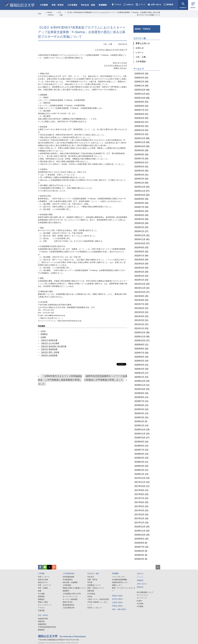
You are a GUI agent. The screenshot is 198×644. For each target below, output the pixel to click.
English (139, 601)
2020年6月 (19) (141, 357)
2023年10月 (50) (142, 195)
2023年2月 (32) (141, 227)
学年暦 (90, 582)
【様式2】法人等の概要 (50, 343)
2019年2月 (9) (141, 421)
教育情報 (41, 596)
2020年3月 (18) (141, 369)
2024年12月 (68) (142, 138)
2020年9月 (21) (141, 345)
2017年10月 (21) (142, 486)
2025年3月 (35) (141, 126)
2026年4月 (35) (141, 74)
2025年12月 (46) (142, 90)
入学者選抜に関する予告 (72, 594)
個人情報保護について (145, 592)
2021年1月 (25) (141, 328)
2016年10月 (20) (142, 535)
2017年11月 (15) (142, 482)
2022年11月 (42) (142, 239)
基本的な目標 (43, 580)
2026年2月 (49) (141, 82)
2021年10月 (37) (142, 292)
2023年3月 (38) (141, 223)
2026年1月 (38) (141, 86)
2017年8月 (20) (141, 494)
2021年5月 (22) (141, 312)
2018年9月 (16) (141, 442)
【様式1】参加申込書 (49, 340)
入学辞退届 (67, 585)
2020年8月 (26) (141, 349)
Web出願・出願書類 (70, 582)
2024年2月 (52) (141, 179)
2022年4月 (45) (141, 268)
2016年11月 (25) (142, 531)
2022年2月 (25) (141, 276)
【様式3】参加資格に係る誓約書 (53, 346)
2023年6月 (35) (141, 211)
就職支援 (91, 591)
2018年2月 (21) (141, 470)
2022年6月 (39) (141, 260)
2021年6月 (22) (141, 308)
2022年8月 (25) (141, 252)
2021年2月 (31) (141, 324)
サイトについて (143, 595)
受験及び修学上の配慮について (74, 588)
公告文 (43, 331)
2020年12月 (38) (142, 332)
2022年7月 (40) (141, 256)
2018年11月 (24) (142, 434)
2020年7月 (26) (141, 353)
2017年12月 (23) (142, 478)
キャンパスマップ (45, 605)
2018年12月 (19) (142, 430)
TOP (40, 14)
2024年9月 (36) (141, 150)
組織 (40, 591)
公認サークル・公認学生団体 (98, 599)
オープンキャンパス (70, 596)
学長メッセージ (44, 577)
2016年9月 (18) (141, 539)
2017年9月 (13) (141, 490)
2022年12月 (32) (142, 235)
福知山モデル (43, 582)
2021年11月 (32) (142, 288)
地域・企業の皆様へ (120, 609)
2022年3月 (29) (141, 272)
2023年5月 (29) (141, 215)
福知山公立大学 (19, 5)
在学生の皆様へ (118, 599)
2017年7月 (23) (141, 498)
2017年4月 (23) (141, 510)
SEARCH (183, 8)
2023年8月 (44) (141, 203)
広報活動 (41, 610)
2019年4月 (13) (141, 413)
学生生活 (91, 577)
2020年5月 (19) (141, 361)
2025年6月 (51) (141, 114)
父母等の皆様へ (118, 602)
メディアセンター (119, 577)
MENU (193, 6)
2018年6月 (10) (141, 454)
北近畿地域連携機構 (120, 580)
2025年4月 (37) (141, 122)
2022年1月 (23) (141, 280)
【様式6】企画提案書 (49, 355)
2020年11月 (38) (142, 337)
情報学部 (41, 621)
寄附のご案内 (43, 602)
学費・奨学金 (92, 580)
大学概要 (44, 5)
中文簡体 (140, 604)
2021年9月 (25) (141, 296)
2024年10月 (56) (142, 146)
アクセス (117, 5)
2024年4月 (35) (141, 171)
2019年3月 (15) (141, 417)
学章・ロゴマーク (45, 585)
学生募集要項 (68, 580)
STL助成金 (91, 594)
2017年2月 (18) (141, 518)
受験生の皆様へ (118, 596)
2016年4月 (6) (141, 559)
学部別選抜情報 (68, 577)
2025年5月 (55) (141, 118)
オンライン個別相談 (70, 599)
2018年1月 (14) (141, 474)
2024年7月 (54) (141, 159)
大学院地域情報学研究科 (47, 627)
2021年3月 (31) (141, 320)
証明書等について (94, 585)
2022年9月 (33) (141, 248)
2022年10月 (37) (142, 243)
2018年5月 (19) (141, 458)
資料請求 (168, 5)
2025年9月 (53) (141, 102)
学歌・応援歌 (43, 588)
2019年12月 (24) (142, 381)
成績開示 (66, 591)
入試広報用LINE (69, 608)
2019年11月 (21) (142, 385)
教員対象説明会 (68, 605)
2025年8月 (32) (141, 106)
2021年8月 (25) (141, 300)
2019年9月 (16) (141, 393)
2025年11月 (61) (142, 94)
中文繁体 (140, 606)
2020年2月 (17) (141, 373)
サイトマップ (142, 598)
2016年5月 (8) (141, 555)
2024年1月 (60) (141, 183)
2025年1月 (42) (141, 134)
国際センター (117, 585)
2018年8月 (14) (141, 446)
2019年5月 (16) (141, 409)
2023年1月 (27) (141, 231)
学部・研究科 (58, 5)
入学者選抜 (72, 5)
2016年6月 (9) (141, 551)
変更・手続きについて (96, 588)
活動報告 (140, 580)
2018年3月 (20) (141, 466)
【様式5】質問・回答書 (50, 352)
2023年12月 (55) (142, 187)
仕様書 (43, 337)
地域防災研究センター (120, 582)
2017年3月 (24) (141, 515)
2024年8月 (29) (141, 155)
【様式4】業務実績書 (49, 349)
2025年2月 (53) (141, 130)
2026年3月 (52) (141, 78)
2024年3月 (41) (141, 175)
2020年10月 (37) (142, 341)
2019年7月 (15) (141, 401)
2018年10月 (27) (142, 438)
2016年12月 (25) (142, 527)
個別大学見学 (68, 602)
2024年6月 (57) (141, 163)
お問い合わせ (155, 5)
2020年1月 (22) (141, 377)
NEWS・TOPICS (143, 29)
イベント (141, 5)
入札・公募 (108, 44)
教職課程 (41, 630)
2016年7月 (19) (141, 547)
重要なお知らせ (143, 43)
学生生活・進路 (88, 5)
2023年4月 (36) (141, 219)
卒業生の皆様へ (118, 606)
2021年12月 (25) (142, 284)
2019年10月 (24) (142, 389)
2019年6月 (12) (141, 405)
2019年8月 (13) (141, 397)
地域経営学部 (43, 619)
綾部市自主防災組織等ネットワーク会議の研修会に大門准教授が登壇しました (105, 378)
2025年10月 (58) (142, 98)
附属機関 (103, 5)
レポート (140, 52)
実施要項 (44, 334)
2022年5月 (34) (141, 264)
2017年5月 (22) (141, 506)
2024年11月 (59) (142, 142)
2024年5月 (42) (141, 167)
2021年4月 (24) (141, 316)
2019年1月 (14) (141, 425)
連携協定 (41, 599)
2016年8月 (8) (141, 543)
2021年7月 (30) (141, 304)
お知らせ (129, 5)
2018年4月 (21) (141, 462)
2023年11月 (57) (142, 191)
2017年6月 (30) (141, 502)
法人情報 (41, 594)
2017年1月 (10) (141, 523)
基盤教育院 (42, 624)
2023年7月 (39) (141, 207)
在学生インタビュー (95, 608)
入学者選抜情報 (68, 573)
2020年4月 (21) (141, 365)
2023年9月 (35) (141, 199)
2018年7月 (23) (141, 450)
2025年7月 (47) (141, 110)
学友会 (90, 596)
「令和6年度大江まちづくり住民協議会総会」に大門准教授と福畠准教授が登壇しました (60, 380)
